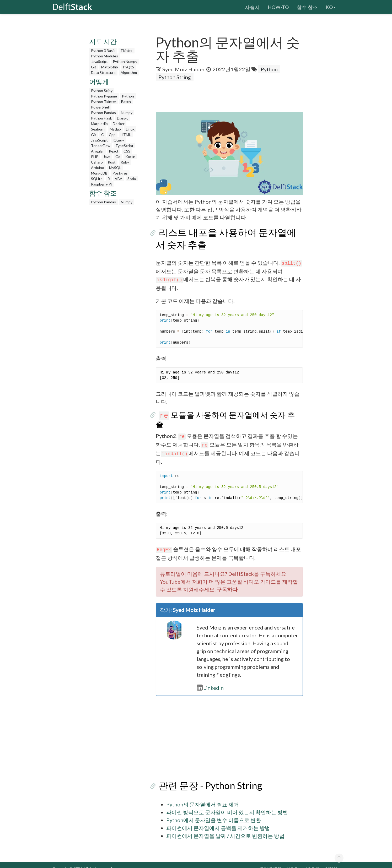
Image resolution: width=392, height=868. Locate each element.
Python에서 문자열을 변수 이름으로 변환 (214, 812)
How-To (278, 7)
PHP (95, 157)
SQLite (97, 179)
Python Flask (101, 118)
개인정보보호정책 (303, 861)
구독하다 (227, 582)
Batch (126, 102)
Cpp (112, 135)
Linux (130, 129)
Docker (119, 124)
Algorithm (129, 72)
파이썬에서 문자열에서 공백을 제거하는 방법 (218, 820)
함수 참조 (307, 7)
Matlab (115, 129)
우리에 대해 (270, 861)
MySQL (115, 168)
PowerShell (100, 107)
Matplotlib (110, 67)
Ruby (125, 162)
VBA (119, 179)
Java (107, 157)
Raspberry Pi (101, 184)
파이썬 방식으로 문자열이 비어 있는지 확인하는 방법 (227, 804)
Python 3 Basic (103, 50)
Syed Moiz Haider (184, 69)
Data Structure (103, 72)
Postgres (120, 173)
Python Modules (104, 56)
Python (128, 96)
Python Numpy (125, 61)
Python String (175, 77)
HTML (126, 135)
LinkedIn (210, 680)
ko (331, 7)
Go (118, 157)
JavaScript (99, 61)
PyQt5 (128, 67)
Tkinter (127, 50)
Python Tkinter (104, 102)
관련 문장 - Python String (208, 778)
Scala (132, 179)
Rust (112, 162)
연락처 (331, 861)
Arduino (98, 168)
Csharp (97, 162)
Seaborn (98, 129)
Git (94, 67)
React (114, 151)
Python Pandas (103, 113)
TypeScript (124, 146)
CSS (127, 151)
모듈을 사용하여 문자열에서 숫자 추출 (228, 415)
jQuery (118, 140)
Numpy (127, 113)
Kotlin (130, 157)
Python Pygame (104, 96)
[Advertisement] (21, 101)
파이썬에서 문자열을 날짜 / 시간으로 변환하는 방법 (225, 828)
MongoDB (99, 173)
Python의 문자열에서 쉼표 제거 (203, 796)
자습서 (252, 7)
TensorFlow (101, 146)
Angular (97, 151)
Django (123, 118)
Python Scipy (102, 91)
